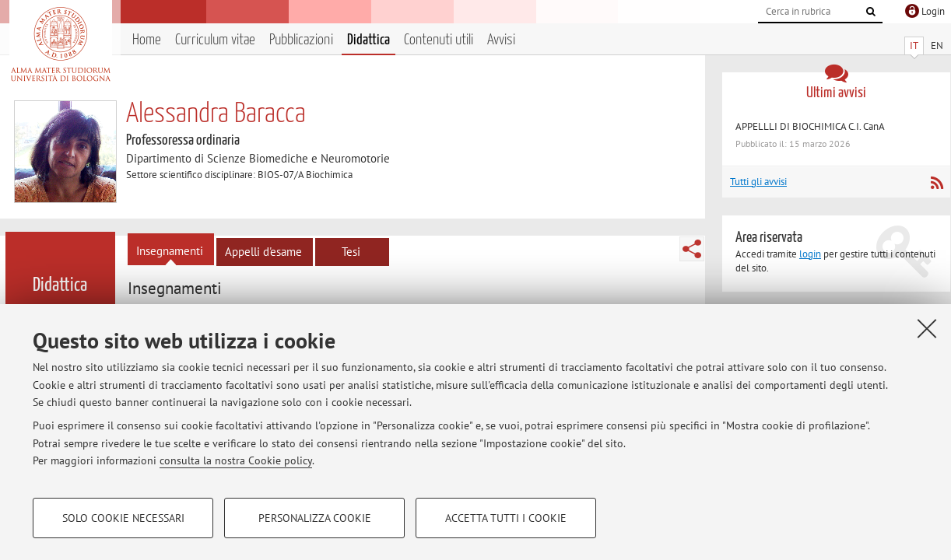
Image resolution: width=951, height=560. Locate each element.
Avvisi (501, 40)
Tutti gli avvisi (758, 182)
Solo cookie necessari (123, 518)
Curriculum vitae (215, 40)
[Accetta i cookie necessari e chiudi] (927, 328)
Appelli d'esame (263, 252)
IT (914, 45)
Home (147, 40)
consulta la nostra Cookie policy (236, 460)
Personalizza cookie (315, 518)
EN (937, 45)
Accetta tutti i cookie (506, 518)
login (810, 254)
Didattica (368, 40)
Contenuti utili (439, 40)
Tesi (351, 252)
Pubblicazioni (301, 40)
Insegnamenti (170, 251)
